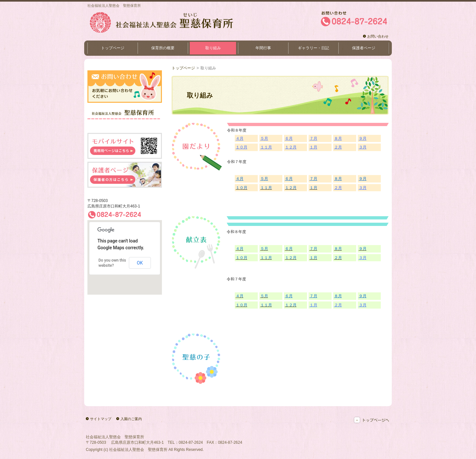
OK (140, 263)
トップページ (183, 68)
